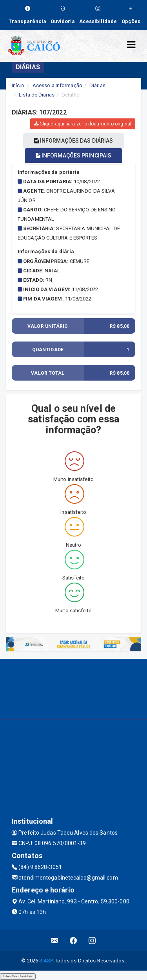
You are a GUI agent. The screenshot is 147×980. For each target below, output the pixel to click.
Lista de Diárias (37, 95)
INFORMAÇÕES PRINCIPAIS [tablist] (73, 156)
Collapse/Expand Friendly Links (18, 976)
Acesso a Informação (57, 85)
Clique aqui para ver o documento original (83, 124)
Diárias (97, 85)
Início (18, 85)
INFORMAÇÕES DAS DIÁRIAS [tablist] (74, 141)
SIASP (46, 961)
